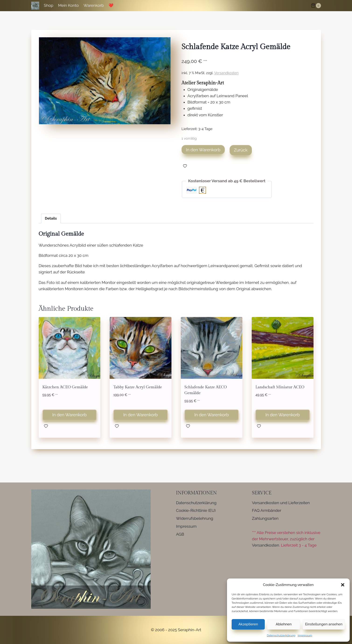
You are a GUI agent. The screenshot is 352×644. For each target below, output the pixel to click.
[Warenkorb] (316, 6)
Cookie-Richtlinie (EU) (196, 510)
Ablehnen (284, 624)
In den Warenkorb (203, 150)
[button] (343, 585)
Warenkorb (94, 5)
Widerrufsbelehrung (195, 518)
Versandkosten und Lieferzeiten (281, 503)
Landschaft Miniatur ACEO (280, 387)
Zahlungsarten (265, 518)
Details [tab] (51, 218)
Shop (49, 5)
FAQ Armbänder (267, 510)
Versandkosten (226, 73)
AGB (180, 534)
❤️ (111, 5)
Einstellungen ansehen (324, 624)
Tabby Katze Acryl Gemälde (138, 387)
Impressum (305, 635)
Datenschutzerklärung (281, 635)
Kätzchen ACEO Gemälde (65, 387)
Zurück (241, 150)
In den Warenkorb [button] (70, 415)
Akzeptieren (248, 624)
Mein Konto (68, 5)
